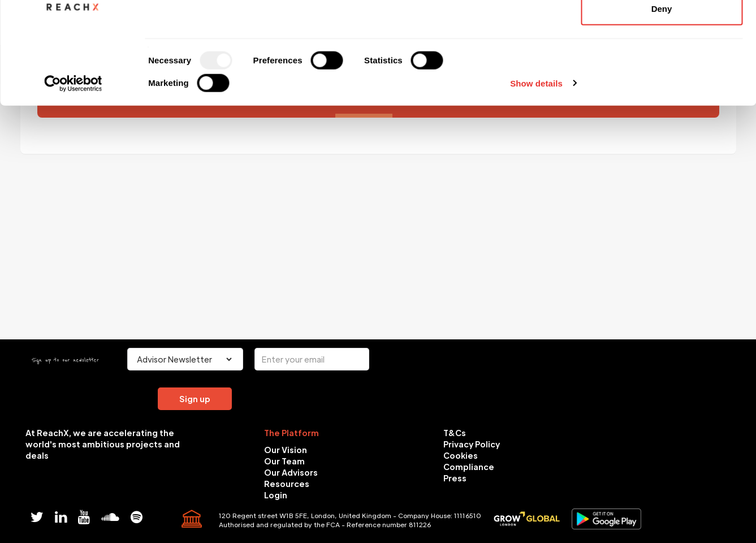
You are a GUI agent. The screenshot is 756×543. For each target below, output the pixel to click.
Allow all (662, 30)
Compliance (469, 467)
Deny (662, 104)
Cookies (461, 455)
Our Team (284, 461)
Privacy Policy (472, 444)
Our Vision (286, 450)
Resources (287, 484)
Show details (536, 178)
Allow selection (661, 67)
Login (276, 495)
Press (455, 478)
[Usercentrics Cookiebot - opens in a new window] (73, 179)
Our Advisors (291, 472)
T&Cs (455, 433)
